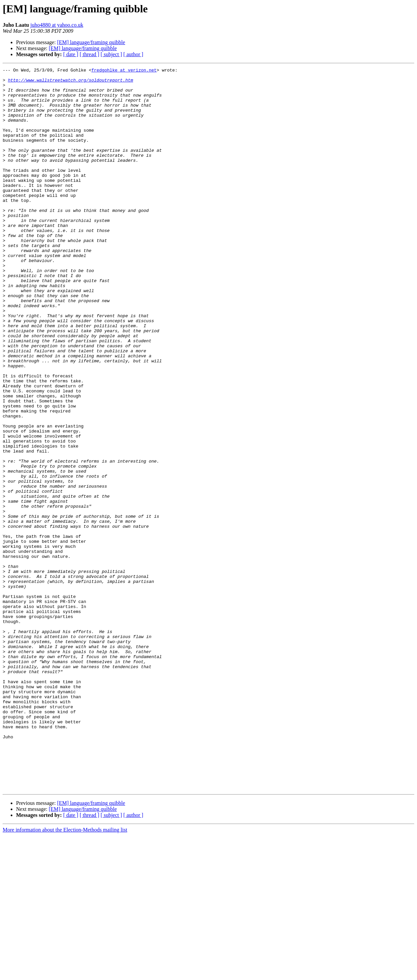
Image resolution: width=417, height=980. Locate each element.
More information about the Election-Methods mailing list (65, 974)
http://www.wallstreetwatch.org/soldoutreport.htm (71, 83)
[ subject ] (111, 54)
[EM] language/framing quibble (91, 42)
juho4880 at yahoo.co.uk (57, 25)
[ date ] (71, 54)
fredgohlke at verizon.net (124, 71)
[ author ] (133, 54)
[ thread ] (89, 54)
